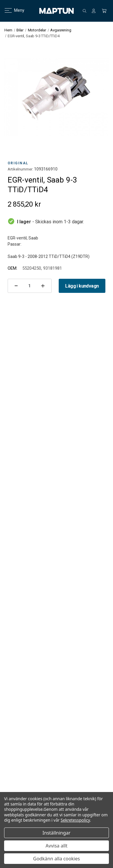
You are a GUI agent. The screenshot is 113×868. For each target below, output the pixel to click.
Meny (11, 10)
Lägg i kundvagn (82, 286)
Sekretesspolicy (75, 820)
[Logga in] (94, 11)
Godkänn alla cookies (56, 859)
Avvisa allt (56, 846)
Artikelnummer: (20, 169)
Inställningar (56, 833)
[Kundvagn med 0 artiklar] (104, 11)
